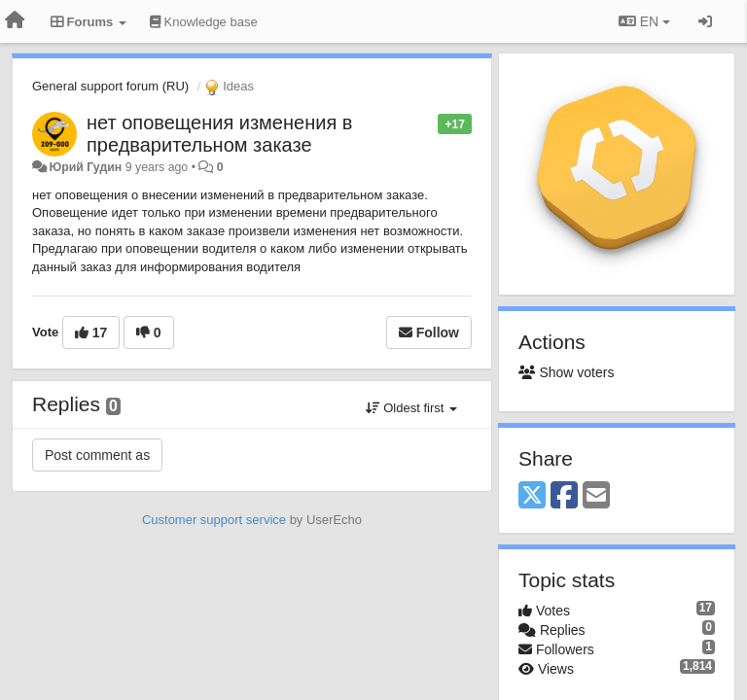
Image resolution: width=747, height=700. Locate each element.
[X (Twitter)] (532, 496)
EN (644, 21)
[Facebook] (564, 496)
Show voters (566, 372)
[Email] (596, 496)
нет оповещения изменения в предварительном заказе (219, 134)
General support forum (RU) (110, 86)
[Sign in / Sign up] (705, 21)
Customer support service (214, 520)
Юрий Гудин (85, 167)
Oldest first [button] (411, 408)
